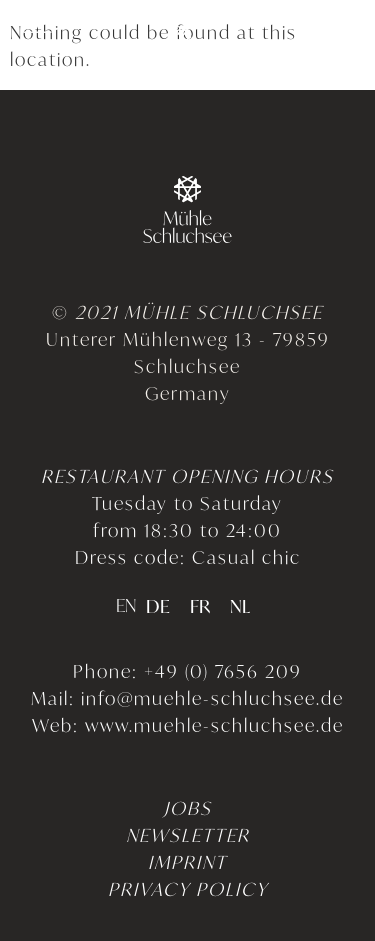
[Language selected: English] (188, 603)
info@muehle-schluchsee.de (212, 697)
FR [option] (200, 608)
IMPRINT (187, 861)
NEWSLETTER (188, 834)
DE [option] (158, 608)
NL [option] (240, 608)
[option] (158, 606)
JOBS (188, 807)
